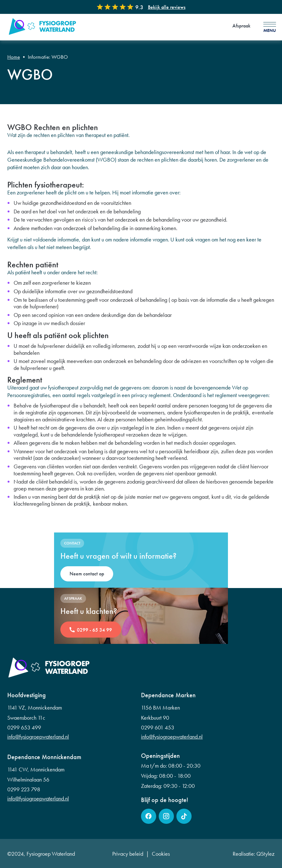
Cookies (161, 854)
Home (14, 57)
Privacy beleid (128, 854)
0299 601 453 (158, 728)
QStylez (265, 854)
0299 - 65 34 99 (94, 630)
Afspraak (241, 26)
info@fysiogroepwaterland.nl (38, 737)
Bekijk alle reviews (167, 7)
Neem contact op (87, 574)
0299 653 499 (24, 728)
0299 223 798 (24, 789)
